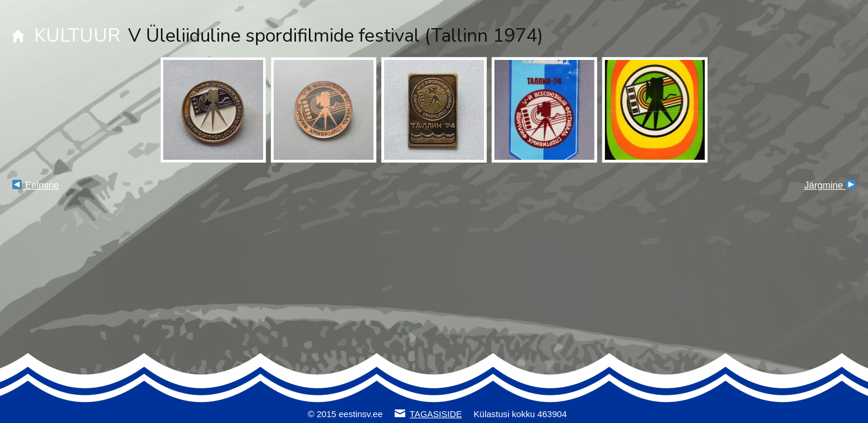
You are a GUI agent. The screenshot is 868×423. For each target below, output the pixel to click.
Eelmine (36, 185)
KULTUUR (77, 36)
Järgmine (830, 185)
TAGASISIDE (436, 414)
